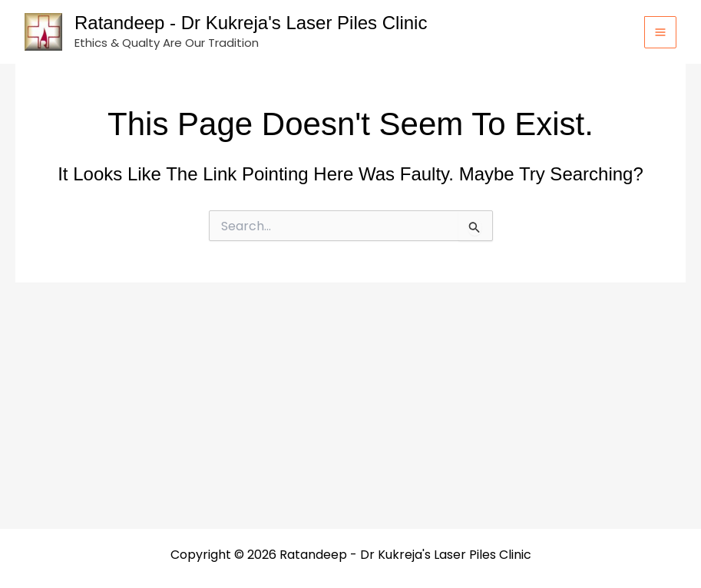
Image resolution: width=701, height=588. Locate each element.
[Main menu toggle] (660, 32)
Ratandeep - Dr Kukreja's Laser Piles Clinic (251, 23)
